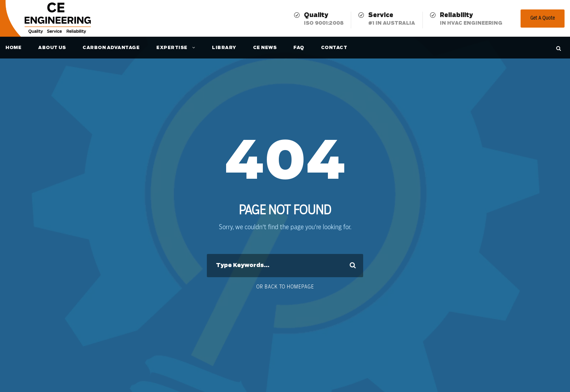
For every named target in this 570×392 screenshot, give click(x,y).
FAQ (299, 48)
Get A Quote (543, 18)
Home (13, 48)
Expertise (172, 48)
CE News (265, 48)
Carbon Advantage (111, 48)
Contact (334, 48)
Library (224, 48)
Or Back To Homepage (285, 287)
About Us (52, 48)
